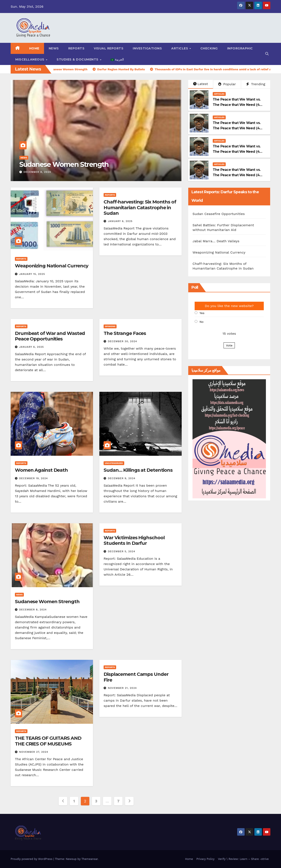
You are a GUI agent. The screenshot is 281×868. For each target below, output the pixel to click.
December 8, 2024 (37, 172)
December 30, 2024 (122, 341)
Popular (227, 84)
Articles (180, 48)
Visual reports (109, 48)
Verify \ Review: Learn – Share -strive (243, 859)
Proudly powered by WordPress (32, 859)
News (54, 48)
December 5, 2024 (122, 551)
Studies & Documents (78, 59)
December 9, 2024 (122, 478)
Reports (76, 48)
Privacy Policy (205, 859)
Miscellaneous (30, 59)
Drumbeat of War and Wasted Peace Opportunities (50, 336)
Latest (200, 84)
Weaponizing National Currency (52, 266)
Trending (256, 84)
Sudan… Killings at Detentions (138, 470)
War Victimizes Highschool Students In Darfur (134, 540)
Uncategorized (114, 463)
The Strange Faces (125, 333)
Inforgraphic (240, 48)
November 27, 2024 (34, 752)
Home (34, 48)
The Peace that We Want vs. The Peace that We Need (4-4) (237, 105)
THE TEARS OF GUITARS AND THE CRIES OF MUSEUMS (48, 741)
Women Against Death (41, 470)
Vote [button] (229, 345)
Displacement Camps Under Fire (136, 677)
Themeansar (90, 859)
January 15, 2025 (32, 274)
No (202, 322)
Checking (209, 48)
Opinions (110, 326)
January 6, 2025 (120, 221)
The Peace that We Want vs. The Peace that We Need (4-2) (237, 152)
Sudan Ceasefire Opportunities (219, 214)
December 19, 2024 (34, 478)
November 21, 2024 (122, 688)
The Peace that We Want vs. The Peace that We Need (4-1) (237, 175)
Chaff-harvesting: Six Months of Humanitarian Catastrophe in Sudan (140, 208)
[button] (267, 54)
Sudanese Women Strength (64, 164)
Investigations (147, 48)
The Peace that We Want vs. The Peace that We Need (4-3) (237, 128)
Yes (202, 313)
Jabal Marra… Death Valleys (217, 241)
